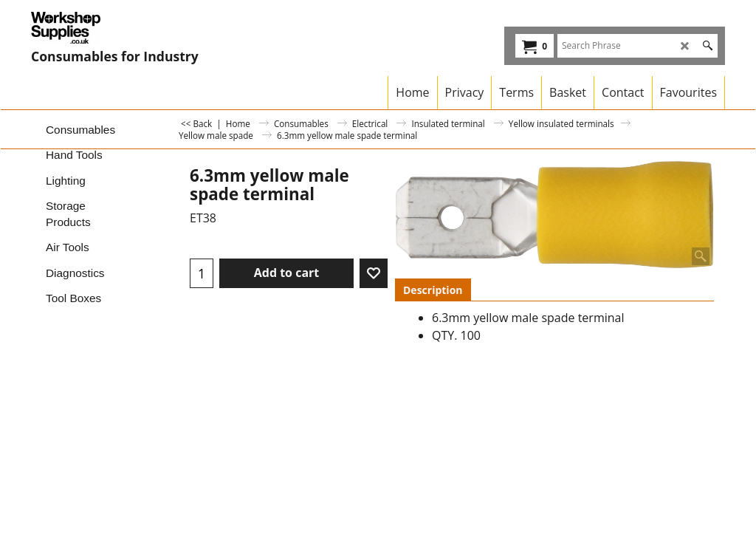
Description (433, 290)
